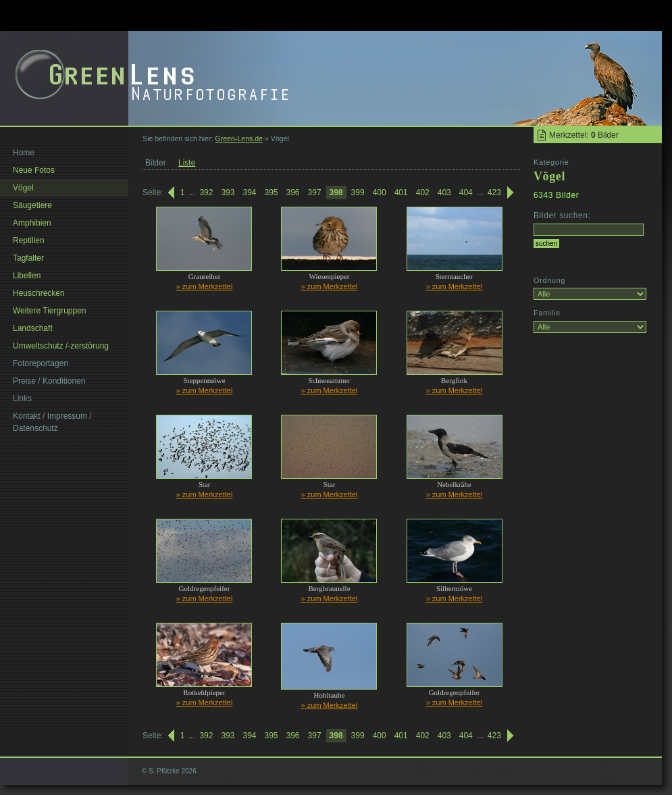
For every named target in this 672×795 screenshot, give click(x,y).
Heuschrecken (39, 293)
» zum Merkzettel (205, 286)
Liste (187, 163)
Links (22, 399)
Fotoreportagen (41, 363)
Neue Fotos (34, 170)
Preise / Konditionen (49, 381)
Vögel (23, 188)
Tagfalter (28, 258)
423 (494, 193)
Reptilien (29, 240)
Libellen (27, 276)
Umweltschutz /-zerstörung (61, 346)
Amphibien (32, 223)
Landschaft (33, 328)
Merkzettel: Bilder (584, 135)
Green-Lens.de (239, 138)
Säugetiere (32, 205)
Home (24, 153)
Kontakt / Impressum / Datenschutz (52, 422)
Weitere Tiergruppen (50, 311)
